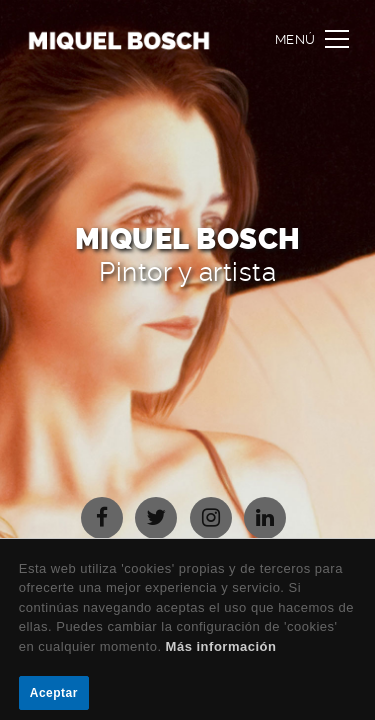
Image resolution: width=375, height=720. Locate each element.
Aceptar (54, 693)
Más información (221, 646)
